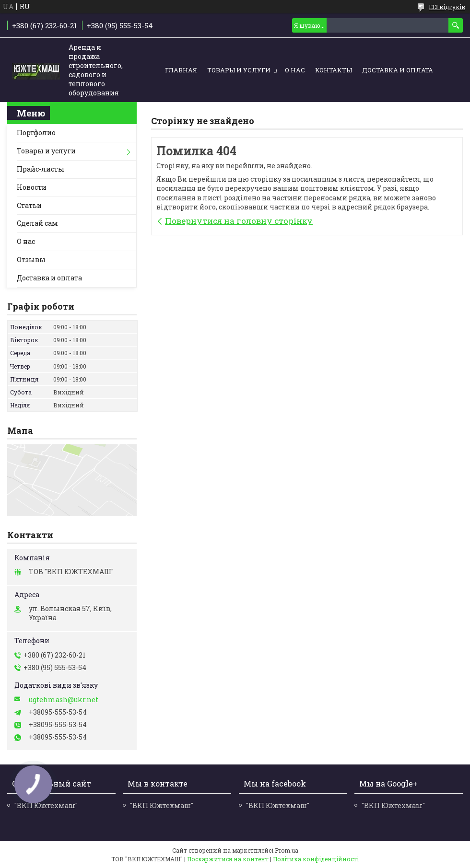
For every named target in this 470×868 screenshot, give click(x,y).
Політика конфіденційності (316, 859)
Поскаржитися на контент (228, 859)
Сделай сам (37, 223)
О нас (295, 70)
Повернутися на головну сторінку (239, 221)
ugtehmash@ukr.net (64, 700)
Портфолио (36, 133)
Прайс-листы (41, 169)
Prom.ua (287, 850)
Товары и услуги (239, 70)
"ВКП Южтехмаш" (162, 805)
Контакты (334, 70)
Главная (181, 70)
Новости (32, 187)
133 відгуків (447, 7)
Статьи (29, 205)
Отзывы (31, 260)
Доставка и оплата (398, 70)
